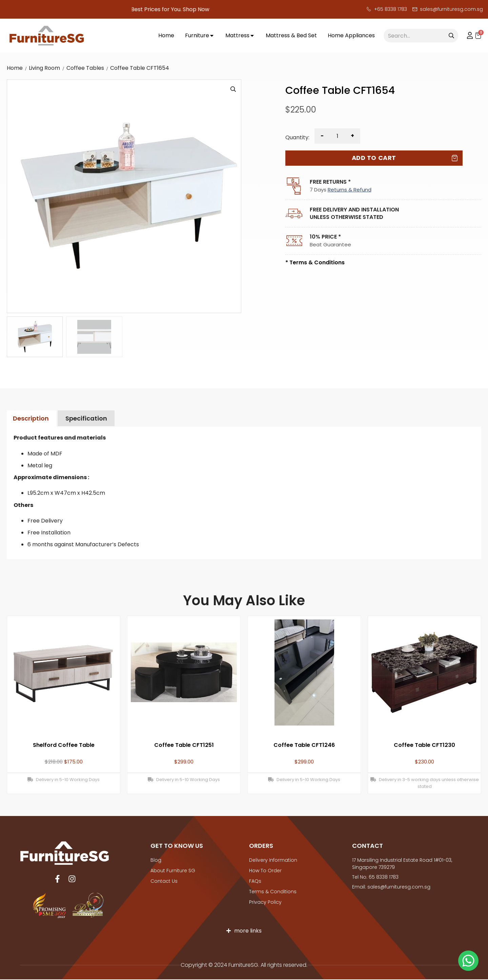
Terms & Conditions (273, 892)
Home (15, 68)
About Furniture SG (173, 871)
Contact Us (164, 881)
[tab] (31, 419)
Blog (156, 860)
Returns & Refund (350, 190)
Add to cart (374, 158)
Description (31, 418)
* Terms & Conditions (315, 262)
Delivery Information (273, 860)
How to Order (265, 871)
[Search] (451, 36)
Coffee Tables (85, 68)
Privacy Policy (265, 902)
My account (467, 36)
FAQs (255, 881)
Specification (86, 418)
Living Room (44, 68)
